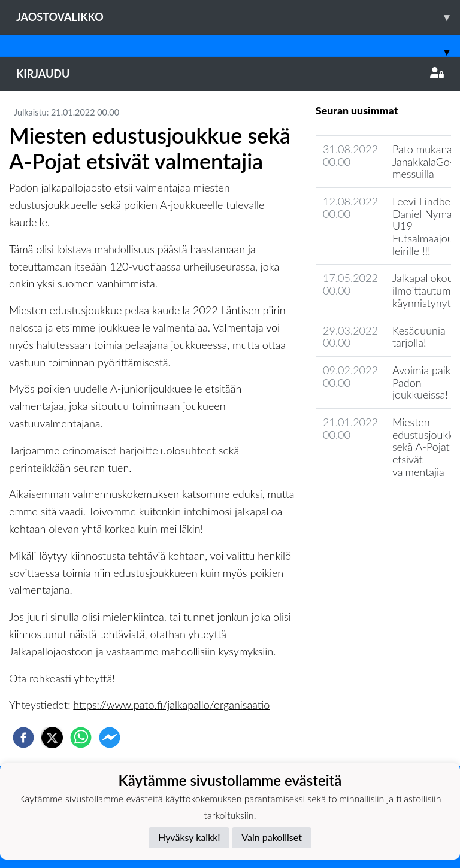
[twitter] (52, 738)
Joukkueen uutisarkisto (377, 506)
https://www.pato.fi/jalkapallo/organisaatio (171, 705)
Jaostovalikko (238, 17)
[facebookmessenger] (110, 738)
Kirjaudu (230, 74)
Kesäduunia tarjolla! (419, 337)
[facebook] (23, 738)
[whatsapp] (81, 738)
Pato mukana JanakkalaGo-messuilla (423, 161)
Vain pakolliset (272, 837)
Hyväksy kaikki (189, 837)
